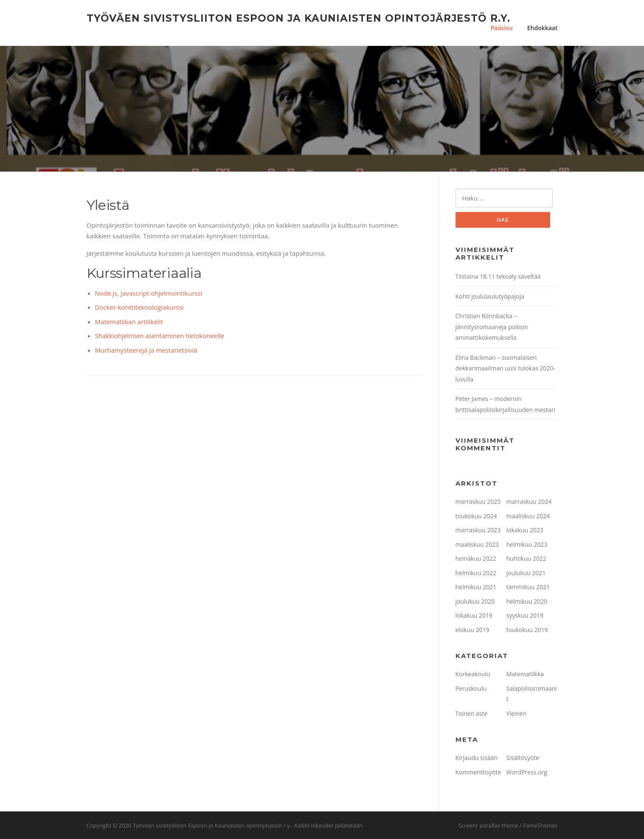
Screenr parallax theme (488, 825)
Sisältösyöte (523, 758)
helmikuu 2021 (476, 587)
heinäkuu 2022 (476, 558)
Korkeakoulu (473, 674)
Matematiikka (525, 674)
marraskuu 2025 (478, 501)
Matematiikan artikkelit (129, 322)
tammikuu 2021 (528, 587)
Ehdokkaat (543, 28)
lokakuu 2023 (525, 530)
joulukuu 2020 (475, 601)
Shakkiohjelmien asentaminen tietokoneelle (160, 336)
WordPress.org (527, 772)
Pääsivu (502, 28)
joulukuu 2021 (526, 573)
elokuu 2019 (472, 630)
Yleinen (517, 713)
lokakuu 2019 (474, 615)
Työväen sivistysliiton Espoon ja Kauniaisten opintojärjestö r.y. (298, 18)
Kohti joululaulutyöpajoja (490, 296)
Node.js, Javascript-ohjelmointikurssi (149, 293)
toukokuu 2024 (476, 516)
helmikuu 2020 (527, 601)
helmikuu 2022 (476, 573)
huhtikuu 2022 (526, 558)
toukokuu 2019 (527, 630)
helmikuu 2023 (527, 544)
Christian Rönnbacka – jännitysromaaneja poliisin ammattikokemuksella (492, 327)
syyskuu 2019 (525, 615)
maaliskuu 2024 (528, 516)
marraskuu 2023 (478, 530)
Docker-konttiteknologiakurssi (139, 307)
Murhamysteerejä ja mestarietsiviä (146, 350)
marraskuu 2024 (529, 501)
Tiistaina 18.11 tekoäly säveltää (498, 276)
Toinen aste (472, 713)
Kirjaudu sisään (477, 758)
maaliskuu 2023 (477, 544)
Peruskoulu (471, 688)
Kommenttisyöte (478, 772)
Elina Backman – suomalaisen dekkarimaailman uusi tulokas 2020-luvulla (505, 368)
